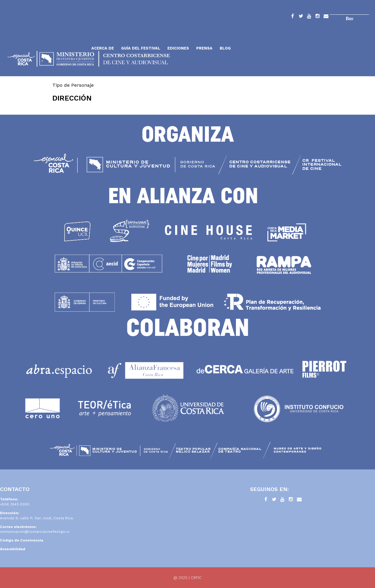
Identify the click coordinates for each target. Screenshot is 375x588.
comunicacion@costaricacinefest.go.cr (35, 532)
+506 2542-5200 (15, 504)
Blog (225, 48)
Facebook (292, 17)
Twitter (301, 17)
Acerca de (103, 48)
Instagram (318, 17)
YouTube (309, 17)
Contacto (326, 17)
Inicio (47, 34)
